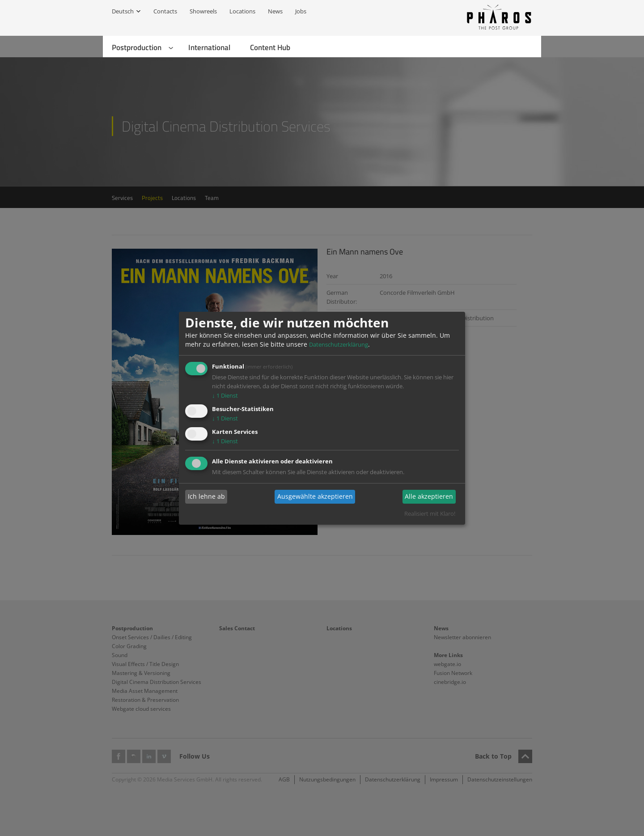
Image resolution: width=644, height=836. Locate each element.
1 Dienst (225, 395)
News (275, 11)
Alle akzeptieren (429, 496)
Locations (242, 11)
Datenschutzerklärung (339, 344)
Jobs (301, 11)
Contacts (165, 11)
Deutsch (123, 11)
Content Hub (270, 47)
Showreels (203, 11)
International (209, 47)
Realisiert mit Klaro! (430, 513)
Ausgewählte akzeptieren (315, 496)
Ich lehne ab (206, 496)
